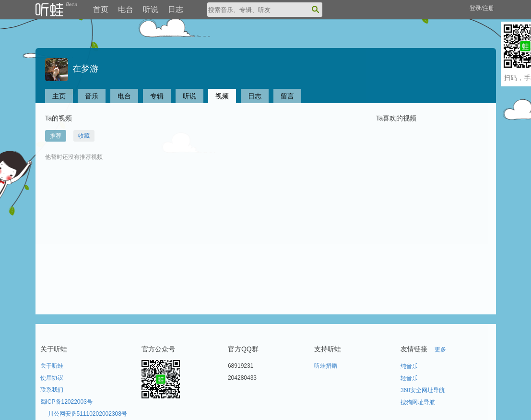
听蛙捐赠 (326, 366)
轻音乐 (409, 378)
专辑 (157, 96)
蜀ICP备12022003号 (66, 402)
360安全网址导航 (423, 390)
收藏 (84, 136)
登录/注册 (482, 8)
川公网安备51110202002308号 (88, 414)
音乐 (92, 96)
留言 (287, 96)
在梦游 (72, 69)
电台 (126, 9)
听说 (151, 9)
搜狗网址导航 (418, 402)
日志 (176, 9)
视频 (222, 96)
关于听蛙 (52, 366)
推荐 (56, 136)
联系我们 (52, 390)
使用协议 (52, 378)
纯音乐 (409, 366)
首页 (101, 9)
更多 (440, 349)
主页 (59, 96)
